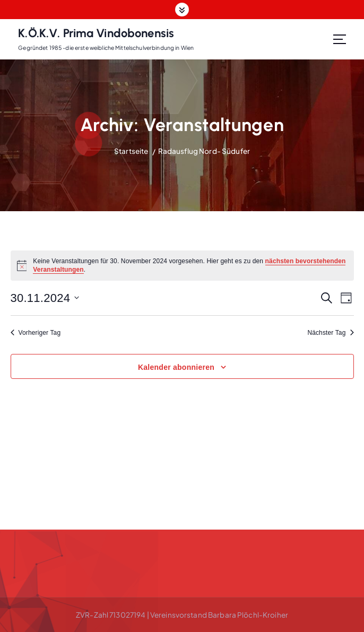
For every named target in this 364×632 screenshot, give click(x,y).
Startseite (131, 151)
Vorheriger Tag (36, 333)
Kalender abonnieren (176, 367)
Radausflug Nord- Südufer (204, 151)
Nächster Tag (330, 333)
